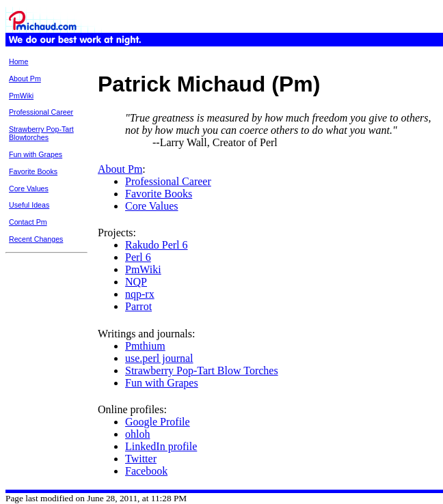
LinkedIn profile (161, 446)
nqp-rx (140, 294)
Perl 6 (138, 257)
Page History (389, 51)
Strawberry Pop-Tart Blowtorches (41, 133)
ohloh (137, 434)
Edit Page (427, 51)
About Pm (25, 79)
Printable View (343, 51)
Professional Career (41, 112)
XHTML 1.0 (420, 498)
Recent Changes (36, 239)
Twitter (141, 459)
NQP (136, 282)
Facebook (146, 471)
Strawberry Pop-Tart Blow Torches (202, 370)
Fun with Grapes (36, 154)
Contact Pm (28, 222)
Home (18, 61)
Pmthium (145, 346)
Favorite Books (33, 171)
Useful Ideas (29, 205)
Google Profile (158, 422)
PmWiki (21, 96)
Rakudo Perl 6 (157, 245)
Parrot (138, 306)
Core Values (29, 188)
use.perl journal (159, 358)
